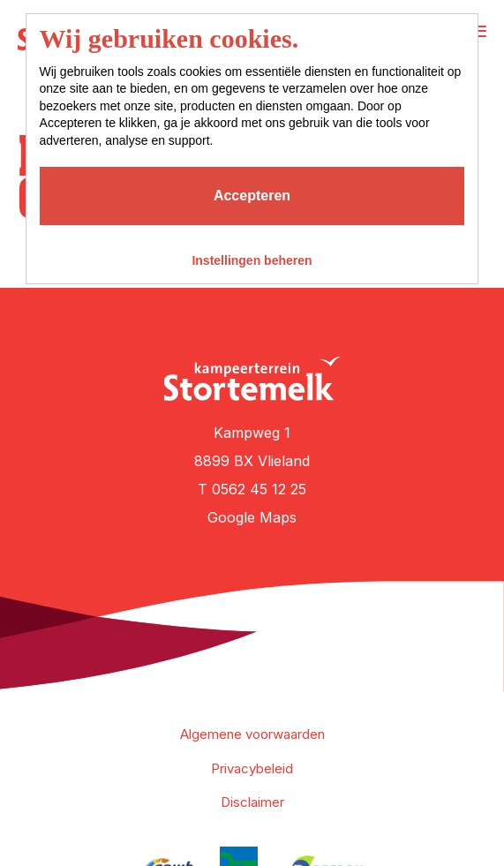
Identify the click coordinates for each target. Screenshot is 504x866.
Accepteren (252, 196)
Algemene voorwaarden (252, 734)
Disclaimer (252, 802)
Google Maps (252, 517)
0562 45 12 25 (259, 489)
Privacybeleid (252, 768)
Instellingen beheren (252, 260)
